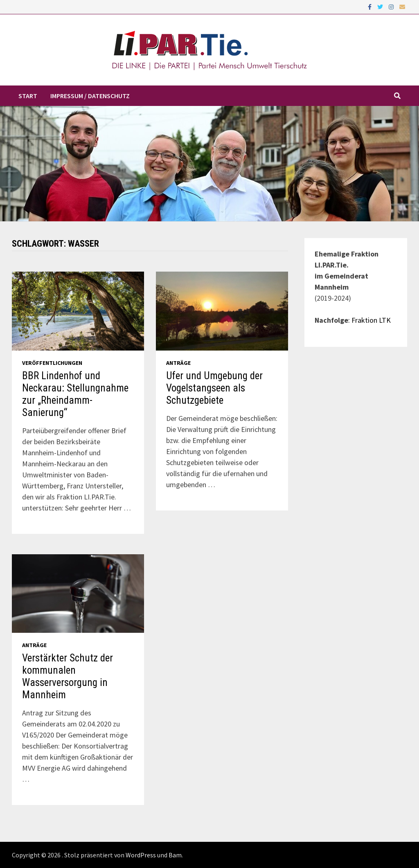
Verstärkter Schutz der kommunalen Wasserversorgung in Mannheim (68, 676)
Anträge (178, 363)
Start (28, 96)
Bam (175, 855)
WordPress (141, 855)
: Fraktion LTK (369, 320)
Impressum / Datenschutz (90, 96)
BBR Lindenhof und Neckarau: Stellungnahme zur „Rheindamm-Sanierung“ (75, 394)
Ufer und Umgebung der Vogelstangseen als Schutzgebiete (214, 388)
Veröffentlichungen (52, 363)
